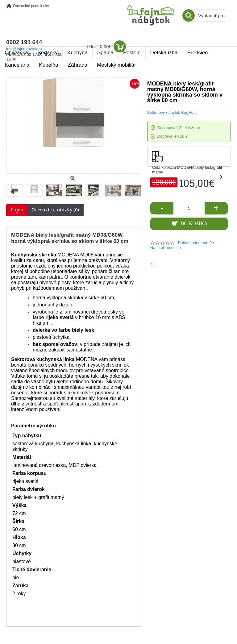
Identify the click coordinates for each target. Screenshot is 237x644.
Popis (17, 210)
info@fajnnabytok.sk (24, 49)
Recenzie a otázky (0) (56, 210)
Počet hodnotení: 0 (195, 243)
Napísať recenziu (166, 248)
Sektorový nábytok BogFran (172, 112)
